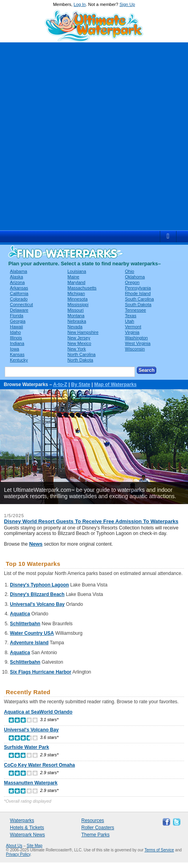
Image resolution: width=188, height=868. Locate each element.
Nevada (75, 327)
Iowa (14, 349)
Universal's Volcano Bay (37, 604)
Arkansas (19, 288)
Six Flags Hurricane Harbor (41, 672)
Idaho (15, 332)
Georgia (18, 321)
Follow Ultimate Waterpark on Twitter (176, 821)
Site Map (34, 846)
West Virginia (138, 343)
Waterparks (22, 820)
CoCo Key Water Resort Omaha (39, 765)
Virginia (132, 332)
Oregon (132, 282)
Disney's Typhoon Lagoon (39, 585)
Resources (93, 820)
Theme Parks (95, 835)
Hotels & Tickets (27, 828)
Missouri (76, 310)
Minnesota (78, 299)
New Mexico (79, 343)
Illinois (16, 338)
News (36, 544)
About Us (14, 846)
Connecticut (21, 305)
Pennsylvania (138, 288)
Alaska (16, 277)
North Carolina (82, 354)
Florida (17, 316)
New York (77, 349)
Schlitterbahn (25, 624)
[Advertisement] (92, 134)
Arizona (17, 282)
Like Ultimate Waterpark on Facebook (165, 821)
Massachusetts (82, 288)
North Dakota (80, 360)
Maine (73, 277)
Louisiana (77, 271)
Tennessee (135, 310)
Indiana (17, 343)
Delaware (19, 310)
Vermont (133, 327)
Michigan (76, 293)
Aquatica (20, 614)
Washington (136, 338)
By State (81, 385)
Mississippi (78, 305)
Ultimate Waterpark (94, 26)
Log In (80, 4)
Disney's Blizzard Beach (37, 594)
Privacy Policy (18, 854)
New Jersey (79, 338)
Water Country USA (32, 633)
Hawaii (16, 327)
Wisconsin (135, 349)
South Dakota (138, 305)
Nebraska (77, 321)
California (19, 293)
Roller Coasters (98, 828)
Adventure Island (29, 643)
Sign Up (127, 4)
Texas (131, 316)
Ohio (129, 271)
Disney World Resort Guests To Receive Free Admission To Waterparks (91, 521)
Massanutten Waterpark (31, 783)
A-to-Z (60, 385)
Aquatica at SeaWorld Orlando (38, 712)
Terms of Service (159, 850)
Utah (129, 321)
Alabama (18, 271)
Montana (76, 316)
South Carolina (139, 299)
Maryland (76, 282)
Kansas (17, 354)
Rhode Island (138, 293)
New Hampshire (83, 332)
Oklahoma (135, 277)
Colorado (19, 299)
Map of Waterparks (115, 385)
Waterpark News (27, 835)
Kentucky (19, 360)
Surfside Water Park (27, 747)
